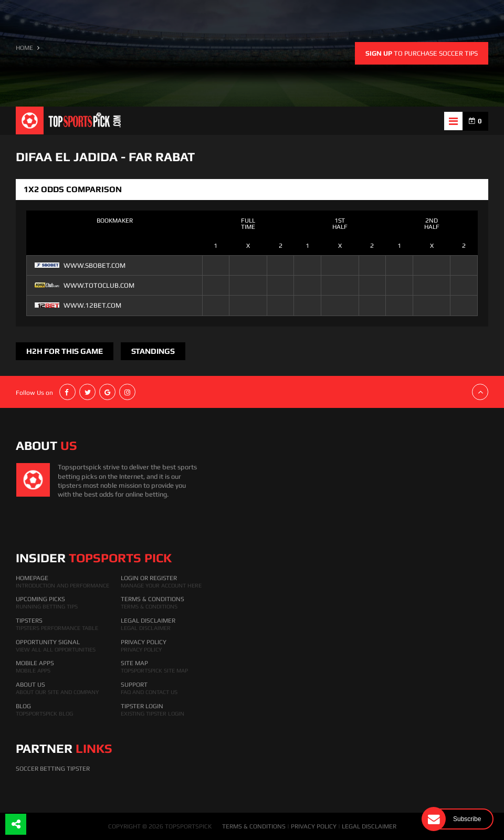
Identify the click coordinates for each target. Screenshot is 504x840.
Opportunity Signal (48, 642)
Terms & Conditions (153, 599)
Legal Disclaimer (148, 621)
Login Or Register (149, 578)
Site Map (134, 663)
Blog (23, 706)
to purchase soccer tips (422, 53)
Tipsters (29, 621)
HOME (24, 48)
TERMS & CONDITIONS (254, 826)
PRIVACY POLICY (314, 826)
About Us (30, 685)
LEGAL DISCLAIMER (369, 826)
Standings (153, 351)
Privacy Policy (144, 642)
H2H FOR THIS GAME (65, 351)
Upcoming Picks (40, 599)
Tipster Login (142, 706)
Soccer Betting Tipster (53, 769)
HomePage (32, 578)
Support (134, 685)
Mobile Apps (35, 663)
